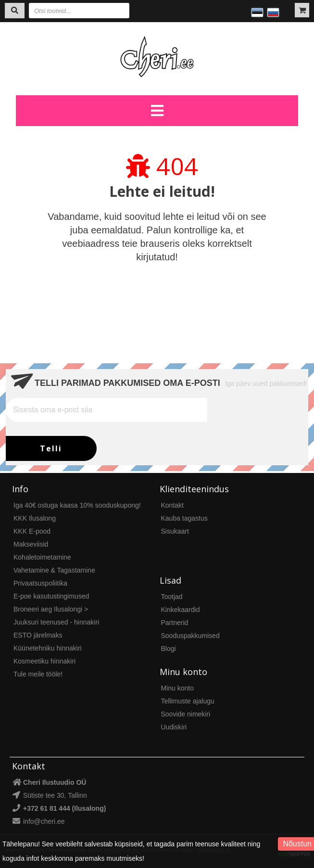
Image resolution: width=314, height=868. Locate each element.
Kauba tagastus (184, 518)
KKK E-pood (32, 531)
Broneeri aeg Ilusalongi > (51, 609)
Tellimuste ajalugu (188, 701)
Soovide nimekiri (186, 714)
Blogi (169, 649)
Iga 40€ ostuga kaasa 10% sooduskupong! (77, 505)
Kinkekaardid (181, 610)
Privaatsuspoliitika (40, 583)
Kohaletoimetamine (42, 557)
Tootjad (172, 597)
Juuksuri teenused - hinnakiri (56, 622)
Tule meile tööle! (38, 674)
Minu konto (177, 688)
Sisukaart (175, 531)
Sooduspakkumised (190, 636)
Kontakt (172, 505)
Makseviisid (31, 544)
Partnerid (175, 623)
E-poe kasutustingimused (51, 596)
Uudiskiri (174, 727)
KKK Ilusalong (35, 518)
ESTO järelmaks (38, 635)
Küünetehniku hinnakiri (48, 648)
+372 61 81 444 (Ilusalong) (64, 808)
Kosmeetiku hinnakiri (44, 661)
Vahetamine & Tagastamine (54, 570)
